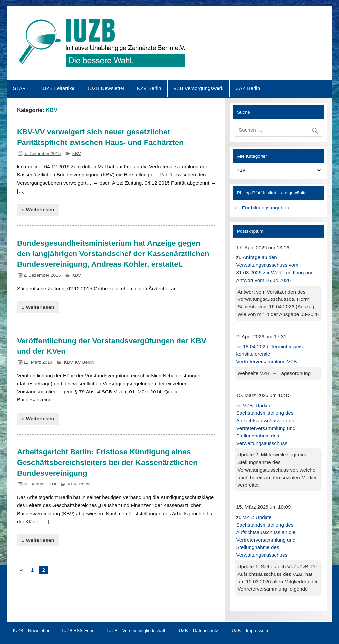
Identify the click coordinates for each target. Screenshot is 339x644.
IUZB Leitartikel (59, 88)
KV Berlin (84, 362)
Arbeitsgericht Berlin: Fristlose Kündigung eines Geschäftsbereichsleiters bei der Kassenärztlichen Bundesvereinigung (107, 462)
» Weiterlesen (38, 210)
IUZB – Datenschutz (198, 631)
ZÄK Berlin (248, 88)
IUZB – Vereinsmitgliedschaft (136, 631)
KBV (77, 153)
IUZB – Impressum (249, 631)
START (21, 88)
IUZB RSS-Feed (78, 631)
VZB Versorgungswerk (198, 88)
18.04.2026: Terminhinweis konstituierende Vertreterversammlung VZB (269, 354)
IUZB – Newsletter (31, 631)
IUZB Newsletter (106, 88)
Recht (85, 484)
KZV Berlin (149, 88)
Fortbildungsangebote (266, 208)
